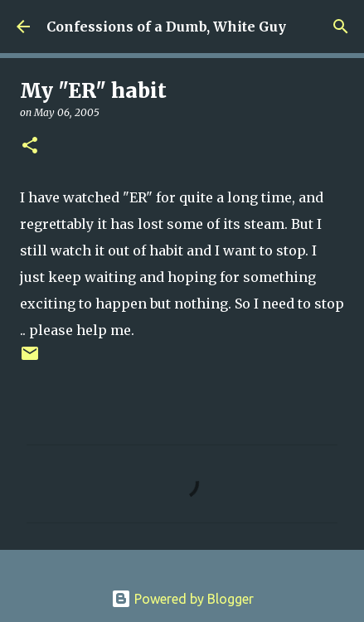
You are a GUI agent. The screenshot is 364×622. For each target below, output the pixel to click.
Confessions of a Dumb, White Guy (166, 27)
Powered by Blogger (182, 599)
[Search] (341, 27)
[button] (30, 146)
